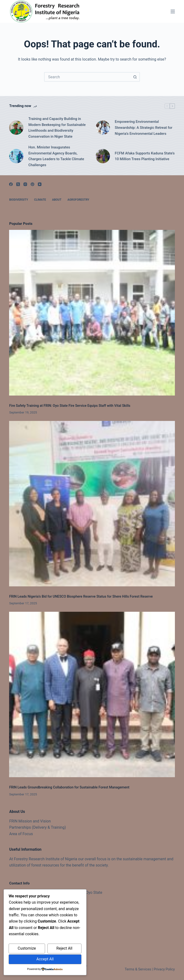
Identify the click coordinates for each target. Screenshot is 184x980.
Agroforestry (78, 200)
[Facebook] (11, 184)
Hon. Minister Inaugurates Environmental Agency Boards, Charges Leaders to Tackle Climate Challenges (56, 156)
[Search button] (135, 77)
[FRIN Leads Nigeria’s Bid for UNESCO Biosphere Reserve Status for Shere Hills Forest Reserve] (92, 504)
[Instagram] (25, 184)
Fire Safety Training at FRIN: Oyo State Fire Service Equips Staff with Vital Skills (70, 406)
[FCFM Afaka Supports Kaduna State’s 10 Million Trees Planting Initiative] (103, 156)
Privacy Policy (164, 969)
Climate (40, 200)
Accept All (45, 959)
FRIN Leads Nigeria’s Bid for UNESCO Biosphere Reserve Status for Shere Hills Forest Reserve (81, 597)
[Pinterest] (32, 184)
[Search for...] (87, 77)
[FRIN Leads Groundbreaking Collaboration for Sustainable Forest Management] (92, 694)
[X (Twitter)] (18, 184)
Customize (27, 948)
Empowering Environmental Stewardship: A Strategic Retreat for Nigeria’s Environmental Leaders (144, 128)
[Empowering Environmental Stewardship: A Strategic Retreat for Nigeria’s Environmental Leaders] (103, 128)
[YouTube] (40, 184)
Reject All (64, 948)
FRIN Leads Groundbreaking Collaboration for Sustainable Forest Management (69, 787)
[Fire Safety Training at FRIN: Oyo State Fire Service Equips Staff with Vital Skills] (92, 313)
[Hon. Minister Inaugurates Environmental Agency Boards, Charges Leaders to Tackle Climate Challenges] (16, 156)
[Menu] (173, 11)
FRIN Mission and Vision (30, 821)
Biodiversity (19, 200)
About (57, 200)
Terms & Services (138, 969)
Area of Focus (21, 834)
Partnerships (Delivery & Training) (37, 827)
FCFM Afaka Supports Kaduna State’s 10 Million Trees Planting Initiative (145, 156)
